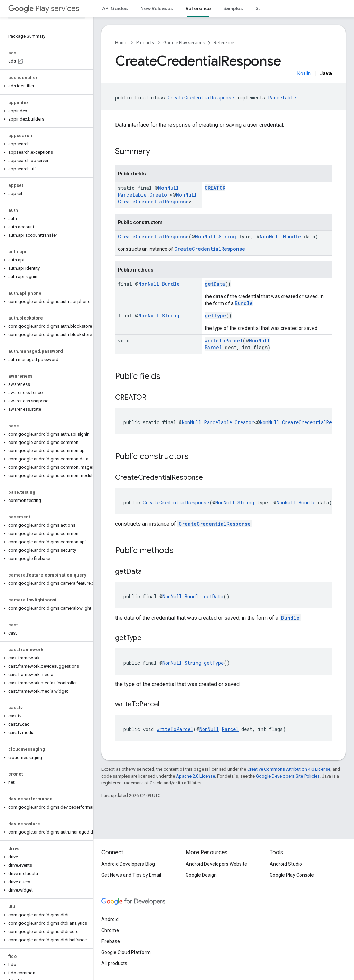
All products (114, 963)
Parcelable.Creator (144, 195)
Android (110, 919)
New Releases (157, 8)
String (227, 236)
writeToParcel (224, 340)
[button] (45, 86)
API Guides (115, 8)
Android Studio (286, 864)
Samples (233, 8)
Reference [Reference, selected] (198, 8)
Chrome (110, 930)
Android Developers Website (216, 864)
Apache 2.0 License (195, 776)
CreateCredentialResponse (201, 98)
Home (121, 43)
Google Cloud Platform (126, 952)
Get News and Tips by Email (131, 875)
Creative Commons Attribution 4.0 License (289, 769)
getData (215, 284)
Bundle (292, 236)
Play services (44, 8)
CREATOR (215, 188)
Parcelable (282, 98)
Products (145, 43)
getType (215, 316)
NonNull (168, 188)
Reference (224, 43)
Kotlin (304, 73)
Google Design (201, 875)
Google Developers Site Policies (288, 776)
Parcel (213, 347)
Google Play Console (292, 875)
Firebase (111, 941)
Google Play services (184, 43)
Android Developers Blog (128, 864)
